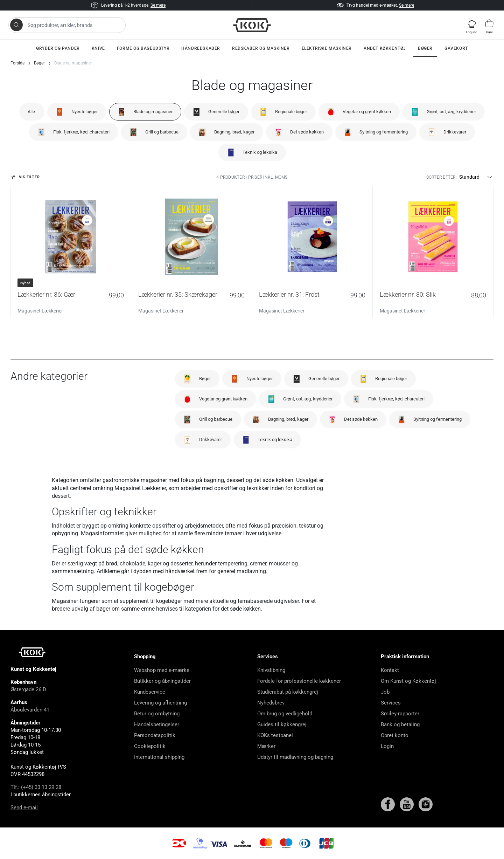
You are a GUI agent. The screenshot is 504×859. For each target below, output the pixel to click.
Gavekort (456, 48)
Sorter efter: (442, 177)
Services (391, 703)
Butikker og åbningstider (162, 681)
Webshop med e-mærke (162, 670)
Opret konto (395, 735)
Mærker (266, 746)
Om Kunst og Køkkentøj (408, 681)
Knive (98, 48)
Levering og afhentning (160, 703)
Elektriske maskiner (327, 48)
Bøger (425, 48)
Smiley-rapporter (400, 714)
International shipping (159, 757)
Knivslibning (271, 670)
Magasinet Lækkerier (40, 311)
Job (385, 692)
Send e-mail (24, 808)
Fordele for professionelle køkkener (299, 681)
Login (387, 746)
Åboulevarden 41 (30, 710)
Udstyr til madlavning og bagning (295, 757)
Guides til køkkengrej (282, 724)
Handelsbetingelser (157, 724)
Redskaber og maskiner (261, 48)
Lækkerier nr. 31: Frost (289, 294)
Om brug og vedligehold (285, 714)
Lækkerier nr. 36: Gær (46, 294)
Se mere (158, 5)
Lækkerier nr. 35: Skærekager (178, 294)
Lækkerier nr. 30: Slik (408, 294)
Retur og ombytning (157, 714)
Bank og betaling (400, 724)
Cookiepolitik (150, 746)
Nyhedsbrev (271, 703)
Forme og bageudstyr (143, 48)
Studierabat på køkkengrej (288, 692)
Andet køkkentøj (385, 48)
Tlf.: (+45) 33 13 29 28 (36, 787)
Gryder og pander (58, 48)
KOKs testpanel (275, 735)
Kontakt (390, 670)
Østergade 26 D (28, 689)
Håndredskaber (201, 48)
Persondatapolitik (155, 735)
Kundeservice (150, 692)
